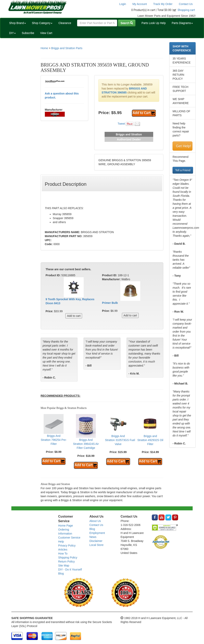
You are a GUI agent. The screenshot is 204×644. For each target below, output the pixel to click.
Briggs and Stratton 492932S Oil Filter (150, 440)
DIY (12, 33)
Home (44, 48)
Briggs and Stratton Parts (67, 48)
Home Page (66, 526)
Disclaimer (96, 541)
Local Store (97, 545)
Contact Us (186, 4)
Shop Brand (18, 23)
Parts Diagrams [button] (182, 23)
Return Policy (66, 562)
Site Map (64, 565)
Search (127, 23)
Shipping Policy (68, 558)
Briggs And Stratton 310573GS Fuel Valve (120, 440)
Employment (97, 533)
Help (61, 542)
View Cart (46, 33)
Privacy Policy (67, 546)
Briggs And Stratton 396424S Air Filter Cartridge (86, 444)
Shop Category (42, 23)
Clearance (65, 23)
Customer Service (69, 538)
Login (123, 4)
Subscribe (28, 33)
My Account (140, 4)
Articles (63, 550)
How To (63, 554)
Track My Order (163, 4)
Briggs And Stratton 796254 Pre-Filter (54, 440)
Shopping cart (186, 10)
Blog (61, 573)
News (93, 537)
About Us (95, 521)
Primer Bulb (110, 303)
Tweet (121, 124)
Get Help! (183, 146)
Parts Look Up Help (153, 23)
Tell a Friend (183, 170)
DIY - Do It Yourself (70, 569)
